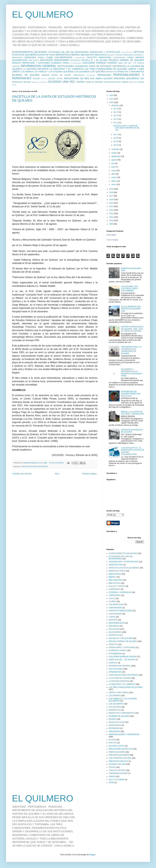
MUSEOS (46, 75)
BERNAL (76, 55)
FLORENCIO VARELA (60, 63)
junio (114, 167)
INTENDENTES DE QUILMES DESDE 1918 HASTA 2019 (131, 394)
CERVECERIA (30, 58)
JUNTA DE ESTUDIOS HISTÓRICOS (107, 66)
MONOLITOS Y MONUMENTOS (131, 72)
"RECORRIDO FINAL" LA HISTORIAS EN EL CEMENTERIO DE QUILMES (131, 350)
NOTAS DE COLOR (61, 75)
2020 (112, 102)
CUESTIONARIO (119, 58)
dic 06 (116, 141)
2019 (112, 189)
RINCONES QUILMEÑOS (126, 78)
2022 (112, 95)
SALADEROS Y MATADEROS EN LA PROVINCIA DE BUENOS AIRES (131, 372)
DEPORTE (140, 58)
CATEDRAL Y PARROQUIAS (120, 592)
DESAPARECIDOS (20, 60)
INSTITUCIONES (66, 66)
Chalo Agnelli (111, 235)
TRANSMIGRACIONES (112, 82)
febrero (115, 181)
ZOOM (14, 85)
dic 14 (116, 134)
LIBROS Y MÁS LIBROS (119, 693)
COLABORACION (64, 57)
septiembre (116, 156)
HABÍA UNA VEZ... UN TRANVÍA (131, 63)
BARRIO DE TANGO (47, 55)
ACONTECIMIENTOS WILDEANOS (30, 52)
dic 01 (116, 145)
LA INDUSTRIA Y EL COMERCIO (67, 69)
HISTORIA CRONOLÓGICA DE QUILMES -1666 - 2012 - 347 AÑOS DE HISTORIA (133, 329)
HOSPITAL (16, 66)
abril (113, 174)
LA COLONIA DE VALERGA (120, 678)
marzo (114, 177)
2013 (112, 210)
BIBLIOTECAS (101, 55)
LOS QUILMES (98, 72)
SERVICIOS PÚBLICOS (40, 82)
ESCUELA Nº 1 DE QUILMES (94, 60)
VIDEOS (125, 82)
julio (113, 163)
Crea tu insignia (112, 240)
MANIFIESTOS (111, 72)
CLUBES (49, 58)
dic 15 (116, 123)
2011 (112, 217)
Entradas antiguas (89, 474)
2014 (112, 206)
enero (114, 184)
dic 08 (116, 138)
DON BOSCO (34, 60)
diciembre (116, 105)
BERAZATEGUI (63, 55)
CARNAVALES (128, 55)
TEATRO (80, 82)
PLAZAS (36, 79)
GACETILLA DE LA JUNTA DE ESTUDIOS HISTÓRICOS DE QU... (126, 128)
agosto (114, 160)
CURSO (130, 58)
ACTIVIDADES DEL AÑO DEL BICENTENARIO (68, 52)
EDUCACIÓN (46, 60)
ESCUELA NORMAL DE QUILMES (126, 60)
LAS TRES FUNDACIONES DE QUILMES (106, 69)
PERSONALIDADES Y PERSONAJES (124, 734)
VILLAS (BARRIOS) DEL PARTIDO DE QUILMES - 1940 (131, 309)
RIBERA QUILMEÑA (104, 79)
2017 (112, 196)
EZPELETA (16, 63)
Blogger (92, 855)
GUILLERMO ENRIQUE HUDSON (100, 63)
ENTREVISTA (76, 60)
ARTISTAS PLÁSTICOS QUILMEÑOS (124, 568)
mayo (114, 171)
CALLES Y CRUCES (115, 55)
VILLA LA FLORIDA (137, 82)
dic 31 (116, 109)
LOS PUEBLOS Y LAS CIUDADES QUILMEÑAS (54, 72)
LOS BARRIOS (27, 72)
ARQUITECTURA (127, 52)
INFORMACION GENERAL (38, 66)
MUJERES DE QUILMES (26, 75)
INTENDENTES (81, 66)
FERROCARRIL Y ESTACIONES (36, 63)
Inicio (57, 474)
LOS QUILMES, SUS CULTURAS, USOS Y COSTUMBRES (130, 289)
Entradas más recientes (22, 474)
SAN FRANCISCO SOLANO (120, 758)
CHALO (41, 58)
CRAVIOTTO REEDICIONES (99, 58)
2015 (112, 203)
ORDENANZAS (79, 75)
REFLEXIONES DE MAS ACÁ (79, 78)
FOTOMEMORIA (76, 63)
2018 (112, 192)
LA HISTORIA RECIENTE (36, 69)
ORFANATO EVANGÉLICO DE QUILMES (132, 431)
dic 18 (116, 119)
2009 (112, 224)
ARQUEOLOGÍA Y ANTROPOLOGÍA (105, 52)
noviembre (116, 149)
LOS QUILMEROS (82, 72)
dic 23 (116, 116)
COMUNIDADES (79, 58)
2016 (112, 199)
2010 (112, 221)
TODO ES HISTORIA (94, 82)
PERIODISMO (104, 75)
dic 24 (116, 112)
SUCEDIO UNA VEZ (62, 82)
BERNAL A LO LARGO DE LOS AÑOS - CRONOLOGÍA (133, 413)
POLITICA (44, 79)
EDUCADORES (62, 60)
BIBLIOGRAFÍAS (88, 55)
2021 (112, 99)
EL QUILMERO (43, 14)
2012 (112, 213)
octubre (115, 153)
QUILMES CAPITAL (56, 79)
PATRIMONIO (91, 75)
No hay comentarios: (57, 463)
